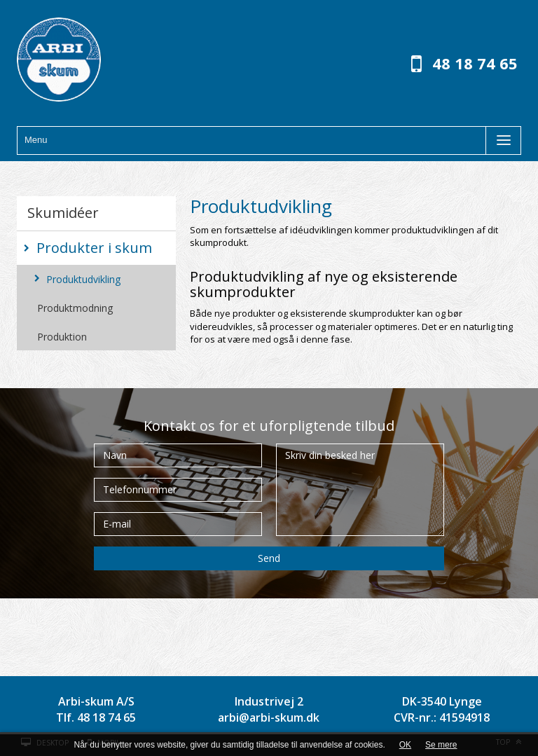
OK (405, 745)
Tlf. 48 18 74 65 (96, 717)
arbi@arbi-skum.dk (269, 717)
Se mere (441, 745)
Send (269, 558)
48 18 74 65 (475, 63)
